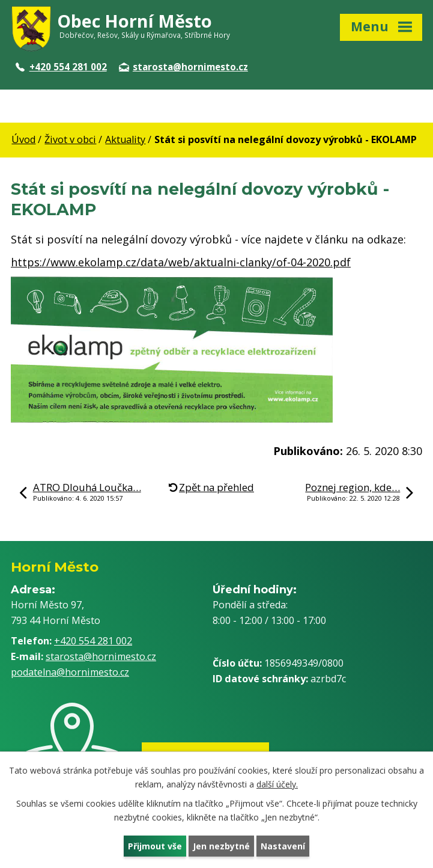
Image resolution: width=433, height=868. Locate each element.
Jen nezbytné (221, 846)
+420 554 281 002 (61, 67)
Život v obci (70, 139)
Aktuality (125, 139)
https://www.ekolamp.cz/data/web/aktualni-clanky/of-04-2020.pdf (181, 262)
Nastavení (283, 846)
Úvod (23, 139)
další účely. (277, 784)
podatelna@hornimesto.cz (70, 672)
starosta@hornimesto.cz (183, 67)
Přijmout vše (155, 846)
